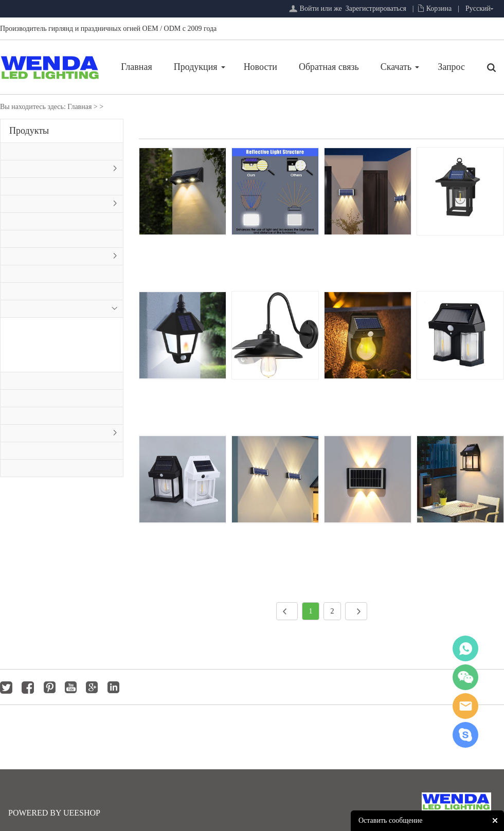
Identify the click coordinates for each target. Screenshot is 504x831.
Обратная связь (329, 67)
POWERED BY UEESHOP (54, 813)
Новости (260, 67)
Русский (478, 8)
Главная (136, 67)
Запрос (451, 67)
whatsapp (465, 648)
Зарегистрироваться (376, 8)
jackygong (465, 706)
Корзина (439, 8)
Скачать (396, 67)
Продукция (196, 67)
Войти (309, 8)
